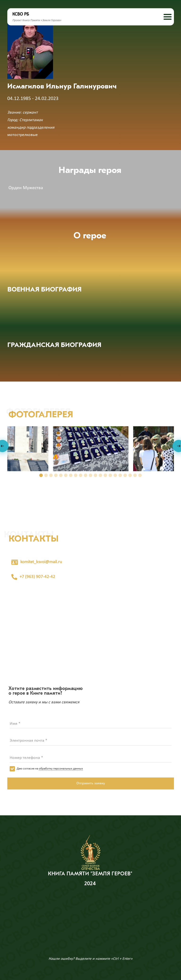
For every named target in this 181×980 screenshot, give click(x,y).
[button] (41, 475)
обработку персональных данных (61, 769)
